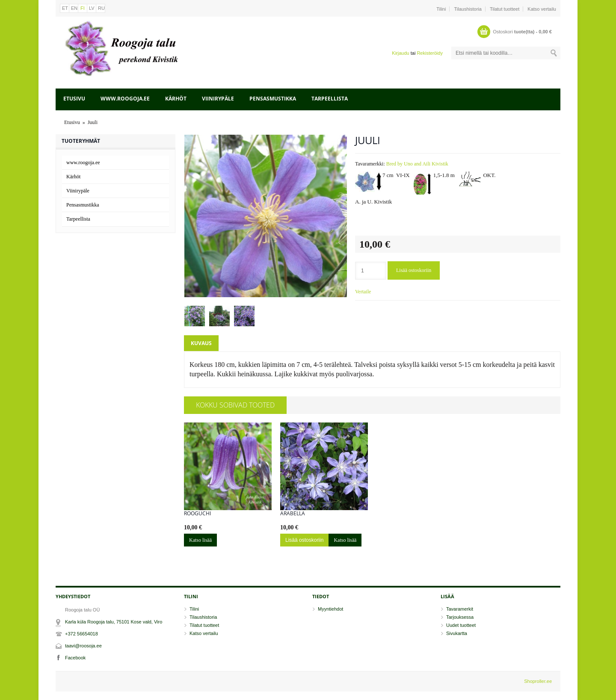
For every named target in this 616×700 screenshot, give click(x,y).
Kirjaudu (400, 53)
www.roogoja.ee (125, 99)
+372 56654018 (81, 634)
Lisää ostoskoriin (414, 270)
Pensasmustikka (273, 99)
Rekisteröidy (430, 53)
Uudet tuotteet (461, 625)
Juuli (93, 122)
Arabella (293, 514)
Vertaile (363, 292)
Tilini (441, 9)
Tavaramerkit (460, 609)
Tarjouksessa (460, 617)
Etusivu (74, 99)
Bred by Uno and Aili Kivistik (417, 164)
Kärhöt (176, 99)
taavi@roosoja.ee (83, 646)
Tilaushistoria (468, 9)
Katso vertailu (542, 9)
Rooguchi (197, 514)
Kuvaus (201, 343)
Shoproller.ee (538, 681)
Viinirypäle (218, 99)
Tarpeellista (330, 99)
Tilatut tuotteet (505, 9)
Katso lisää (200, 540)
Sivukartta (457, 633)
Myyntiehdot (330, 609)
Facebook (75, 658)
